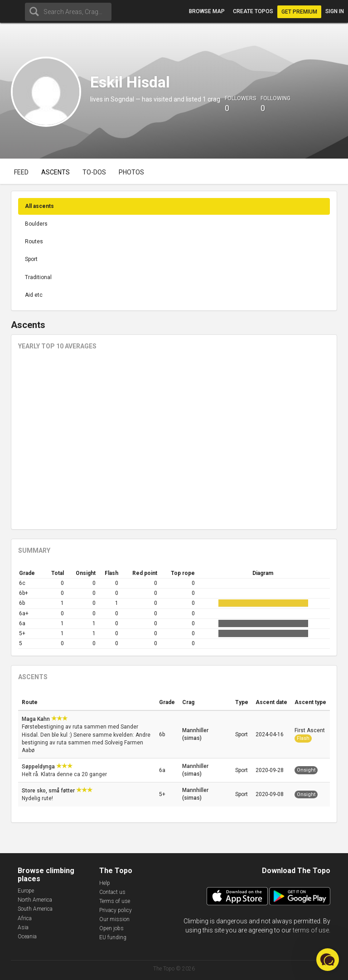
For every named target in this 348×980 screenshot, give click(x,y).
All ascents (39, 206)
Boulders (36, 224)
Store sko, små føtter (49, 791)
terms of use (311, 930)
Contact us (112, 892)
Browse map (207, 11)
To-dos (94, 172)
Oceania (27, 937)
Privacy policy (116, 910)
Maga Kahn (36, 719)
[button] (328, 960)
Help (105, 883)
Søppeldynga (39, 767)
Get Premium (299, 12)
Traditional (38, 277)
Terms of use (115, 901)
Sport (31, 259)
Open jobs (111, 928)
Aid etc (34, 295)
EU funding (113, 937)
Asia (23, 927)
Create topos (253, 11)
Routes (34, 241)
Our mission (114, 919)
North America (35, 900)
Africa (25, 918)
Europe (26, 891)
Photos (131, 172)
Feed (21, 172)
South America (35, 909)
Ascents (56, 172)
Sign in (335, 11)
